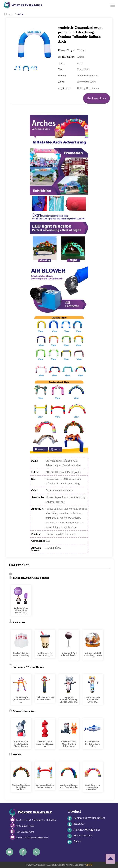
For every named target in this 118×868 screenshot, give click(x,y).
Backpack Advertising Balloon (86, 818)
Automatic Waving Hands (84, 830)
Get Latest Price (96, 98)
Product (8, 14)
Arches (74, 842)
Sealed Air (76, 824)
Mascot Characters (80, 836)
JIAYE (89, 865)
